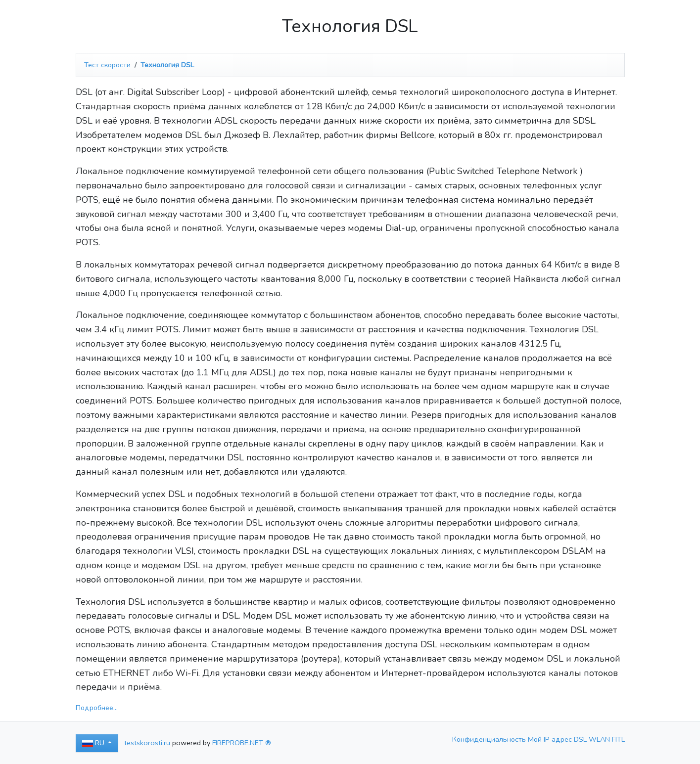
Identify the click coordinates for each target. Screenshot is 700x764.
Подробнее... (97, 708)
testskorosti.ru (147, 743)
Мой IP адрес (551, 739)
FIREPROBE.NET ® (242, 743)
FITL (618, 739)
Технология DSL (167, 65)
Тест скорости (107, 65)
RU (94, 743)
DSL (581, 739)
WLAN (600, 739)
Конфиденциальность (490, 739)
